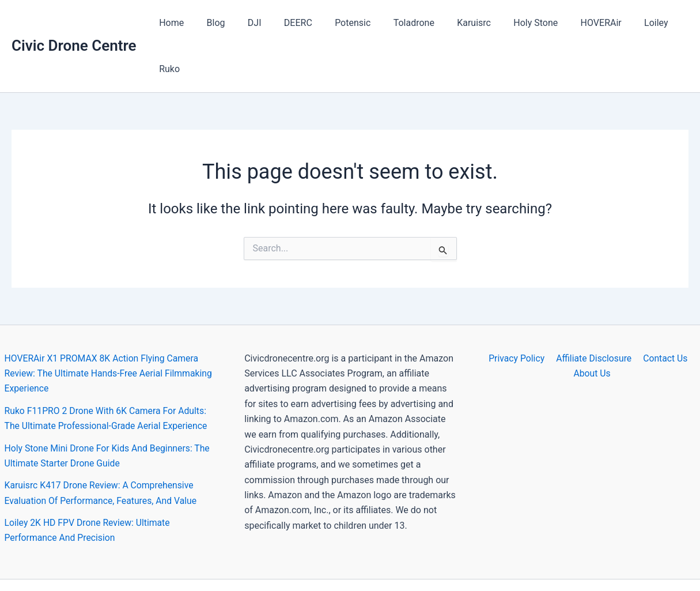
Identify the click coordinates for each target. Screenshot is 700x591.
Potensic (346, 23)
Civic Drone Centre (74, 22)
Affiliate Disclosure (594, 312)
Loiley (628, 23)
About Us (593, 327)
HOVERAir (577, 23)
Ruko (669, 23)
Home (182, 23)
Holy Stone (516, 23)
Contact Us (664, 312)
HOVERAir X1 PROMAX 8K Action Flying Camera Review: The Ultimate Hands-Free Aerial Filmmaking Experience (110, 328)
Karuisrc (459, 23)
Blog (222, 23)
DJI (256, 23)
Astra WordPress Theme (453, 562)
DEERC (295, 23)
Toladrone (402, 23)
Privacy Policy (518, 312)
